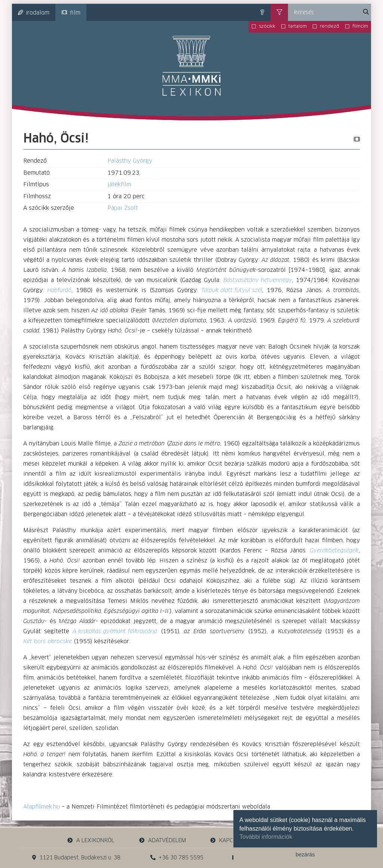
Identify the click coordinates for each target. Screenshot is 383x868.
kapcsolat (230, 841)
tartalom (298, 27)
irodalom (34, 13)
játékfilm (119, 185)
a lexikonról (91, 841)
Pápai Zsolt (123, 208)
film (71, 13)
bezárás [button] (305, 855)
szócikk (267, 27)
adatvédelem (162, 841)
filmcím (360, 27)
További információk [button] (266, 837)
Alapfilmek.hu (42, 807)
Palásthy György (130, 161)
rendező (330, 27)
